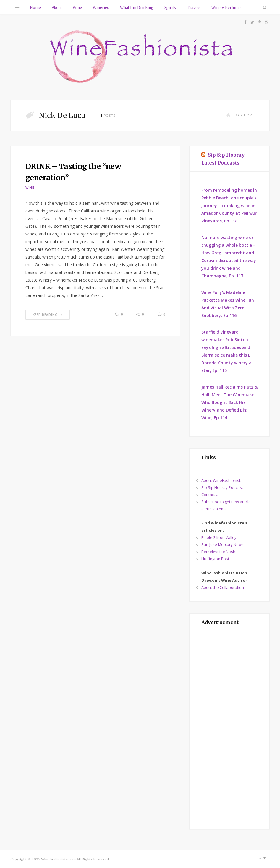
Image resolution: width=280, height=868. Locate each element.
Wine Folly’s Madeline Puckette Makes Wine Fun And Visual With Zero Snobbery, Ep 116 (228, 304)
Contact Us (211, 495)
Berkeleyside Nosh (218, 552)
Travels (194, 8)
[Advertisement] (229, 730)
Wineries (101, 8)
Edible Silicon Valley (219, 537)
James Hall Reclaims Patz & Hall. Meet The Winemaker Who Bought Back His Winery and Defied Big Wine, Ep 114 (229, 402)
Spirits (170, 8)
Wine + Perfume (226, 8)
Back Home (240, 115)
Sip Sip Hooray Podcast (222, 487)
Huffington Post (215, 559)
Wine (77, 8)
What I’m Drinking (137, 8)
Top (264, 859)
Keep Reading (48, 315)
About (57, 8)
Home (35, 8)
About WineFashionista (222, 480)
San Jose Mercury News (222, 544)
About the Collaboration (223, 587)
